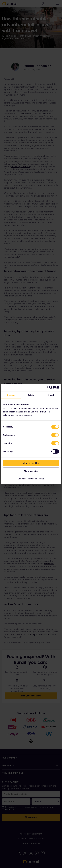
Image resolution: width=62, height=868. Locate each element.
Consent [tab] (11, 395)
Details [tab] (31, 395)
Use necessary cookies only (31, 479)
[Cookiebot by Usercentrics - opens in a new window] (47, 388)
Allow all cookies (31, 463)
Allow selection (31, 471)
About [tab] (51, 395)
